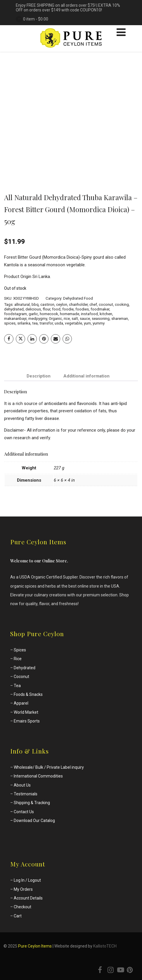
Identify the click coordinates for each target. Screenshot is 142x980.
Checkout (22, 907)
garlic (33, 314)
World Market (26, 712)
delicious (33, 309)
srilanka (24, 323)
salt (75, 318)
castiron (47, 304)
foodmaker (100, 309)
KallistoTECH (105, 946)
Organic (55, 318)
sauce (85, 318)
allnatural (22, 304)
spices (10, 323)
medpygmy (38, 318)
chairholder (78, 304)
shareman (120, 318)
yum (87, 323)
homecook (49, 314)
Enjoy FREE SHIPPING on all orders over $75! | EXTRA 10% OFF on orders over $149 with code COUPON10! (68, 8)
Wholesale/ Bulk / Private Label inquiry (49, 767)
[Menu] (121, 32)
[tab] (39, 376)
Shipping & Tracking (32, 803)
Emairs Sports (27, 721)
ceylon (62, 304)
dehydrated (14, 309)
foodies (82, 309)
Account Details (28, 898)
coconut (106, 304)
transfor (46, 323)
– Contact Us (22, 812)
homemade (70, 314)
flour (46, 309)
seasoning (101, 318)
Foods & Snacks (28, 694)
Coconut (21, 677)
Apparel (21, 703)
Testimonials (26, 794)
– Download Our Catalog (33, 821)
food (56, 309)
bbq (35, 304)
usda (59, 323)
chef (93, 304)
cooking (122, 304)
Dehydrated (25, 668)
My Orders (23, 889)
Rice (18, 659)
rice (67, 318)
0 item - (36, 19)
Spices (20, 650)
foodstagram (15, 314)
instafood (89, 314)
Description (39, 376)
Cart (18, 916)
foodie (68, 309)
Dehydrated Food (78, 298)
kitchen (106, 314)
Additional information (86, 376)
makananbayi (15, 318)
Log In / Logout (27, 880)
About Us (22, 785)
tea (35, 323)
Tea (17, 686)
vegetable (73, 323)
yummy (99, 323)
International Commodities (38, 776)
